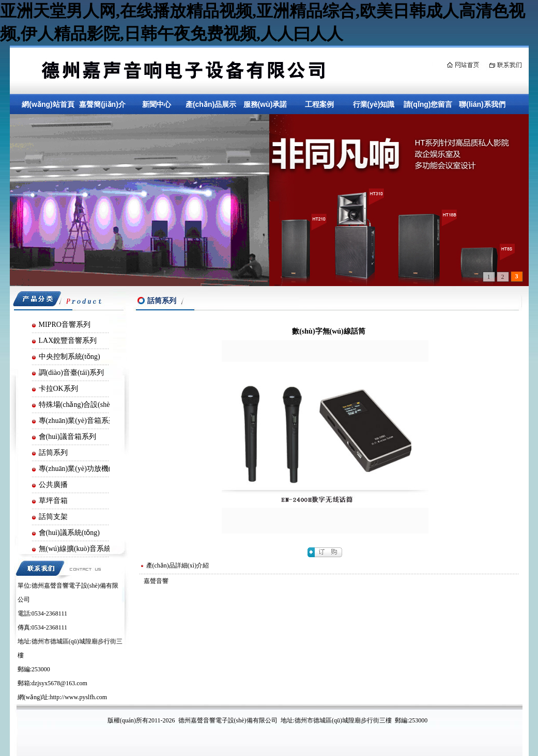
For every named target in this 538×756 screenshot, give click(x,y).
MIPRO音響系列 (65, 325)
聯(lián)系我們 (482, 104)
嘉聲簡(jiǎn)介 (102, 104)
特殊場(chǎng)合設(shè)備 (79, 405)
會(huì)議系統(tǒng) (69, 533)
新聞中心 (157, 104)
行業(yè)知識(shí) (374, 113)
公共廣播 (53, 485)
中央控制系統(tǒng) (70, 357)
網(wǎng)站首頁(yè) (48, 113)
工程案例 (319, 104)
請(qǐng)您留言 (428, 104)
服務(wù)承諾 (265, 104)
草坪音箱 (53, 501)
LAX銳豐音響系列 (68, 341)
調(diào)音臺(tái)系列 (72, 373)
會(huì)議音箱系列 (67, 437)
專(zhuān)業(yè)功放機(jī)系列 (85, 469)
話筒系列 (53, 453)
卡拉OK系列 (58, 389)
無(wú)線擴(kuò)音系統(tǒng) (84, 549)
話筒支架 (53, 517)
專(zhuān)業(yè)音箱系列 (77, 421)
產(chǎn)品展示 (211, 104)
